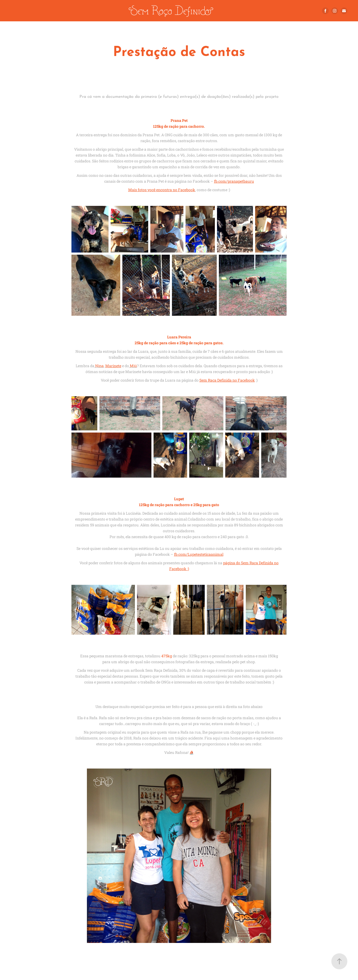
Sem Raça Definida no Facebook (227, 380)
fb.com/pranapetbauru (234, 181)
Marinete (113, 366)
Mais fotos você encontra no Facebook (162, 190)
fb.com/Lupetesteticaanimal (199, 554)
